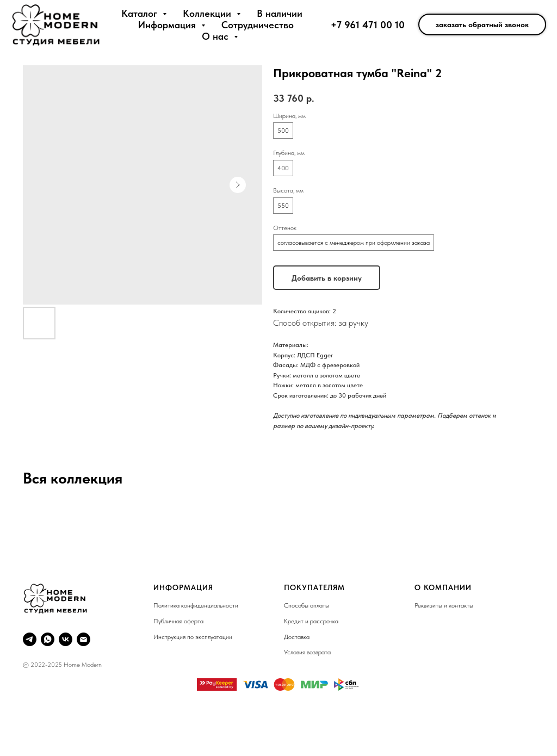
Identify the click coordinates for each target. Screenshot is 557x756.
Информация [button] (168, 25)
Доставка (297, 637)
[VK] (66, 639)
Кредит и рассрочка (311, 621)
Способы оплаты (307, 605)
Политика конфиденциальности (196, 605)
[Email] (83, 639)
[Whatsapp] (48, 639)
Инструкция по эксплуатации (193, 637)
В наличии (280, 13)
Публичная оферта (178, 621)
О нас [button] (216, 36)
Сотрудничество (258, 25)
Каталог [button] (141, 13)
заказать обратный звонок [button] (482, 24)
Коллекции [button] (208, 13)
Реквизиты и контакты (444, 605)
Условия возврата (307, 652)
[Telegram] (30, 639)
